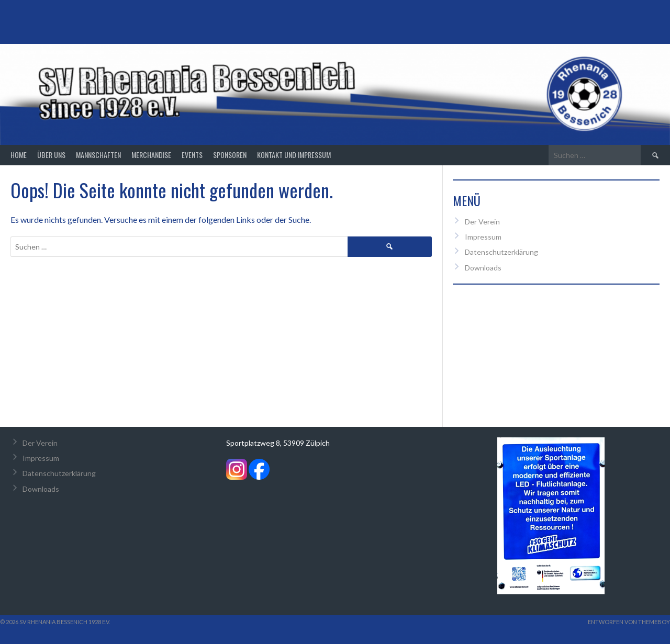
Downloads (483, 268)
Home (19, 155)
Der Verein (482, 222)
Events (192, 155)
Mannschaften (98, 155)
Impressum (483, 237)
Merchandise (151, 155)
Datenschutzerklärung (501, 252)
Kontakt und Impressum (294, 155)
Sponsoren (230, 155)
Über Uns (51, 155)
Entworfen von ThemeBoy (629, 622)
